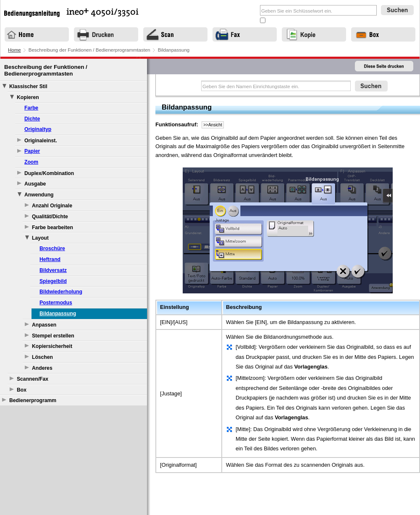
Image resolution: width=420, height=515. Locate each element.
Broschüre (52, 248)
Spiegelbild (53, 281)
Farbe (31, 108)
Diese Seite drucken (384, 67)
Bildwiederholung (61, 292)
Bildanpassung (58, 314)
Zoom (31, 162)
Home (14, 50)
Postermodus (56, 303)
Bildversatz (53, 270)
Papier (32, 151)
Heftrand (50, 259)
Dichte (32, 119)
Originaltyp (38, 129)
